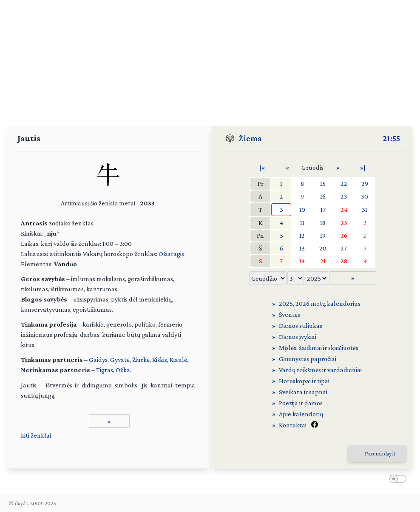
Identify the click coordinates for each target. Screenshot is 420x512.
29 (365, 183)
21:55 (391, 138)
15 (323, 183)
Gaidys (98, 360)
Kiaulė (178, 360)
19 (323, 235)
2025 (286, 303)
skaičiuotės (343, 348)
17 (323, 209)
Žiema (250, 138)
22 (344, 183)
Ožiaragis (171, 254)
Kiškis (160, 360)
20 (323, 248)
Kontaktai (293, 425)
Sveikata (291, 392)
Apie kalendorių (301, 414)
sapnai (318, 392)
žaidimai (310, 348)
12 (302, 235)
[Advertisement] (210, 60)
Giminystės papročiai (308, 359)
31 (365, 209)
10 (302, 209)
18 (323, 223)
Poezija (288, 403)
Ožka (123, 370)
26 (344, 235)
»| (363, 167)
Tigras (105, 370)
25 (344, 223)
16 (323, 196)
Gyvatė (120, 360)
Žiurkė (141, 360)
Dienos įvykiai (298, 337)
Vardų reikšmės (300, 370)
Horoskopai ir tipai (304, 381)
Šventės (289, 314)
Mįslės (288, 348)
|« (262, 167)
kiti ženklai (36, 435)
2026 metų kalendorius (328, 303)
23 (344, 196)
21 (323, 261)
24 (344, 209)
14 (302, 261)
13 (302, 248)
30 (365, 196)
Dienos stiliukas (301, 326)
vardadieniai (345, 370)
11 (302, 223)
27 (344, 248)
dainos (314, 403)
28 (344, 261)
